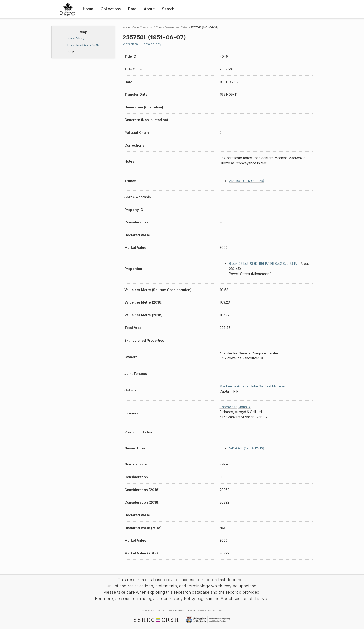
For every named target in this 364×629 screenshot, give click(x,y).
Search (168, 9)
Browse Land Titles (176, 27)
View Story (76, 38)
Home (88, 9)
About (149, 9)
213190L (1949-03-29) (247, 181)
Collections (111, 9)
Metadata (130, 44)
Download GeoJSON (83, 45)
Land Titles (155, 27)
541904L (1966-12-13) (247, 448)
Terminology (152, 44)
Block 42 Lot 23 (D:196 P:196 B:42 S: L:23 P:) (264, 264)
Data (132, 9)
